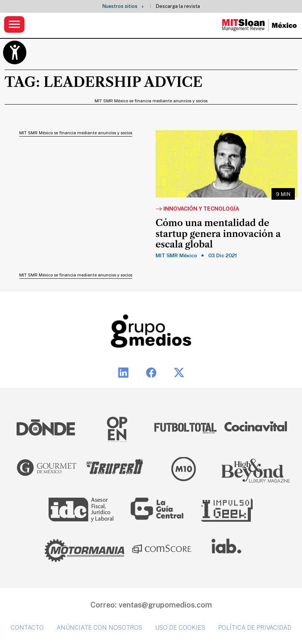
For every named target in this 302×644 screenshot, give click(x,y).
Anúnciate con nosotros (99, 628)
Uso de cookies (180, 628)
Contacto (27, 628)
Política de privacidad (255, 628)
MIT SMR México (176, 255)
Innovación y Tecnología (197, 209)
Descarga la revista (178, 6)
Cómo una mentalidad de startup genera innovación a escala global (218, 234)
